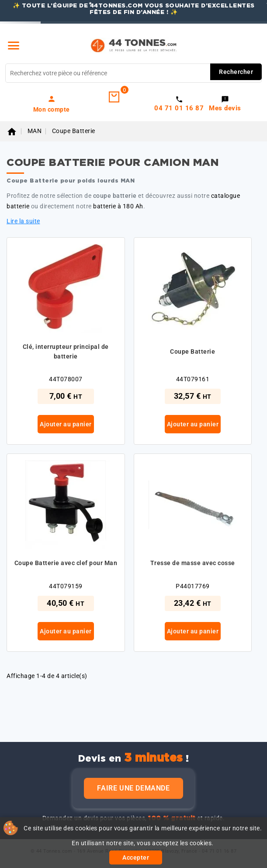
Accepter (136, 857)
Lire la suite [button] (23, 221)
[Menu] (14, 46)
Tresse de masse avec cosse (193, 563)
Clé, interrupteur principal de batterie (66, 351)
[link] (52, 104)
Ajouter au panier (66, 424)
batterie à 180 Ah (118, 206)
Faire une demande (133, 788)
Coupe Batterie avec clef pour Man (66, 563)
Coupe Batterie (192, 351)
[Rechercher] (133, 73)
